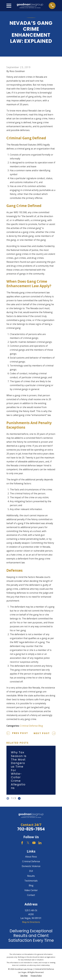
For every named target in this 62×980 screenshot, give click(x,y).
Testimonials (31, 881)
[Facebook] (22, 843)
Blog (31, 885)
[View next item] (19, 798)
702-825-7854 (31, 829)
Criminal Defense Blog (31, 726)
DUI (31, 871)
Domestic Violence (31, 866)
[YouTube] (34, 843)
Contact (31, 895)
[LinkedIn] (40, 843)
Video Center (31, 890)
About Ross (31, 857)
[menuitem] (24, 976)
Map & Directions (31, 922)
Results (31, 876)
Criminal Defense (31, 861)
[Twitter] (28, 843)
